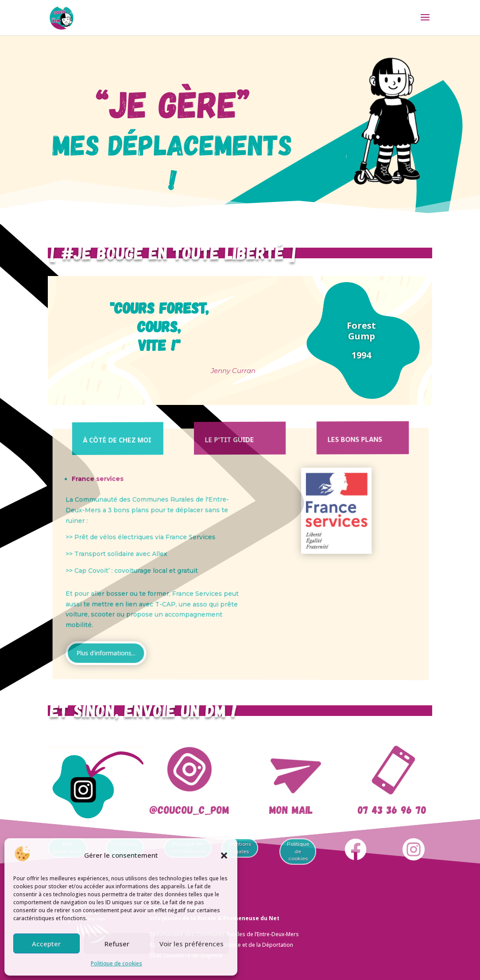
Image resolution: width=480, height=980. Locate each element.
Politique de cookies (116, 963)
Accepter (46, 944)
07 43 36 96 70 (392, 809)
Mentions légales (240, 848)
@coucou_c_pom (189, 809)
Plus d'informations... (149, 644)
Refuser (117, 944)
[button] (224, 856)
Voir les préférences (192, 944)
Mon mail (290, 809)
